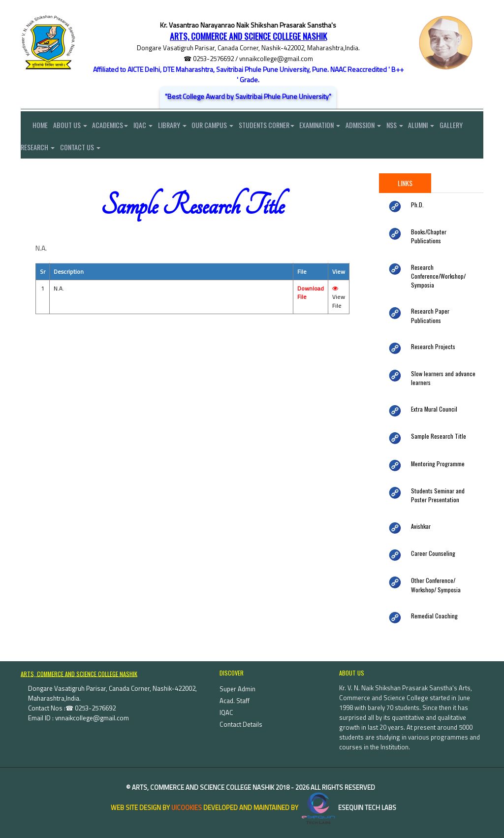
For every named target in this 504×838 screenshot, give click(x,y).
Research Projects (430, 333)
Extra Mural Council (432, 394)
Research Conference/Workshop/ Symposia (435, 272)
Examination (335, 126)
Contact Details (241, 706)
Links (405, 188)
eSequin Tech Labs (348, 789)
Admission (380, 126)
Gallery (32, 151)
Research (68, 151)
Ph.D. (417, 209)
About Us (72, 126)
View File (339, 303)
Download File (311, 298)
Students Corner (279, 126)
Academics (114, 126)
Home (34, 126)
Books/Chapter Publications (441, 237)
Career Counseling (431, 536)
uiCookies (187, 789)
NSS (414, 126)
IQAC (149, 126)
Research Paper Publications (442, 306)
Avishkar (420, 509)
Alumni (443, 126)
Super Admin (237, 671)
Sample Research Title (436, 421)
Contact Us (113, 151)
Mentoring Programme (436, 448)
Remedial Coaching (432, 597)
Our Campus (223, 126)
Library (181, 126)
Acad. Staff (235, 682)
